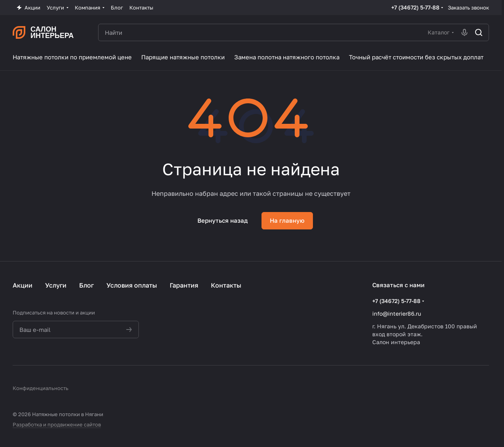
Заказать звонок (468, 8)
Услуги (56, 285)
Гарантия (184, 285)
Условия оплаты (132, 285)
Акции (23, 285)
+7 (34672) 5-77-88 (415, 7)
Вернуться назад (223, 220)
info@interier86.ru (397, 313)
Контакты (226, 285)
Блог (86, 285)
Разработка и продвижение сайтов (57, 424)
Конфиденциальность (41, 388)
